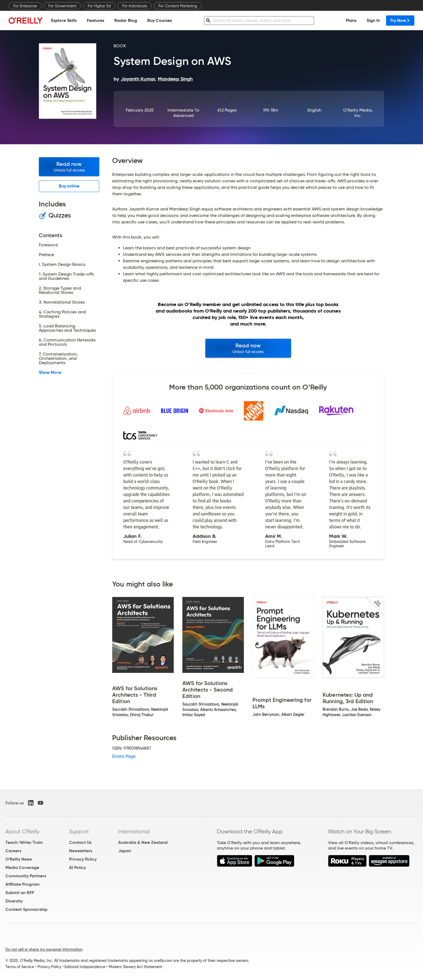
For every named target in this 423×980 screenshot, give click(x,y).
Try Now (400, 20)
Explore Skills (64, 20)
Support (79, 831)
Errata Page (124, 756)
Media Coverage (22, 867)
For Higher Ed (99, 6)
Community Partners (26, 876)
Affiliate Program (23, 884)
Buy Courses (160, 20)
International (134, 831)
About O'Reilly (22, 831)
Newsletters (81, 851)
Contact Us (80, 842)
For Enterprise (25, 6)
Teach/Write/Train (24, 842)
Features (95, 20)
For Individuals (135, 6)
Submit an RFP (20, 893)
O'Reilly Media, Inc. (358, 113)
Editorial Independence (85, 967)
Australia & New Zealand (143, 842)
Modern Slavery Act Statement (135, 967)
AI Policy (77, 867)
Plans (351, 20)
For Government (62, 6)
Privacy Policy (83, 859)
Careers (13, 851)
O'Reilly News (19, 859)
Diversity (14, 901)
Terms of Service (20, 967)
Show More (50, 372)
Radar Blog (126, 20)
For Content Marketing (178, 6)
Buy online (69, 186)
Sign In (373, 20)
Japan (125, 851)
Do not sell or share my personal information (44, 949)
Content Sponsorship (26, 909)
